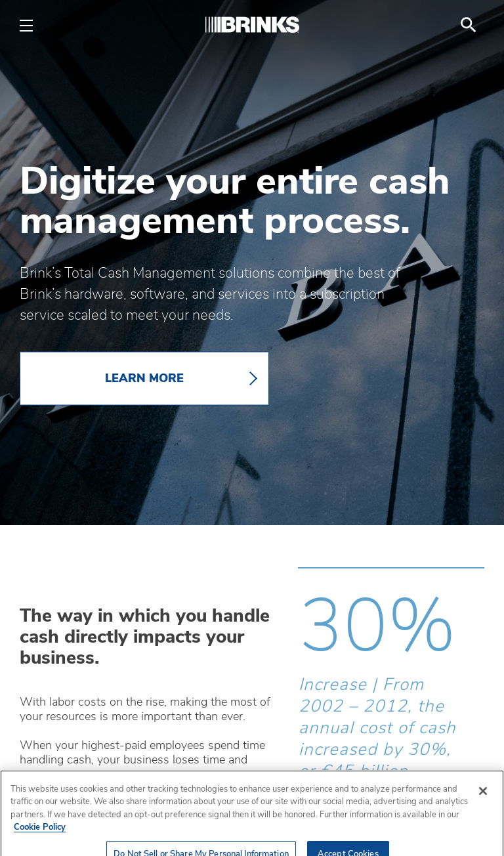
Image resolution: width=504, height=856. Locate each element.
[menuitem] (469, 25)
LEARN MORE (144, 379)
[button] (304, 834)
